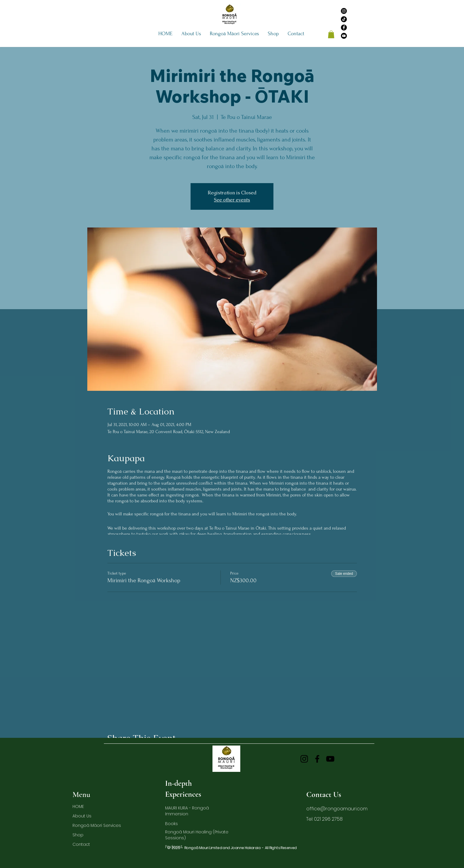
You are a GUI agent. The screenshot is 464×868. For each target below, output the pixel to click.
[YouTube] (344, 36)
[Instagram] (344, 11)
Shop (78, 835)
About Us (82, 816)
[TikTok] (344, 19)
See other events (232, 200)
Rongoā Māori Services (87, 825)
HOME (78, 806)
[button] (191, 34)
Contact (81, 844)
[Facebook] (344, 28)
